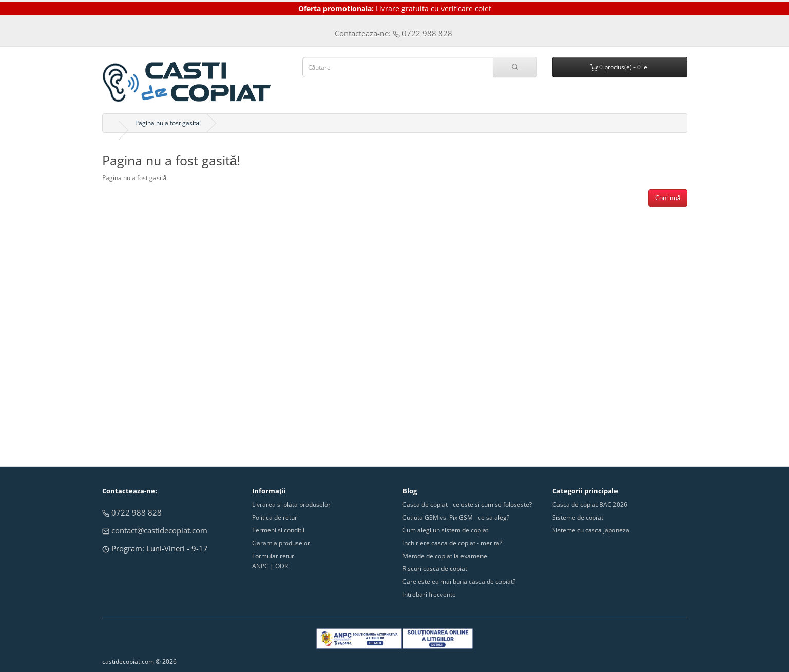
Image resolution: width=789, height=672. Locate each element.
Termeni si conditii (278, 530)
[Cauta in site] (515, 67)
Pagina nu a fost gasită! (168, 123)
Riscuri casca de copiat (435, 569)
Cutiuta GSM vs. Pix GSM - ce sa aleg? (456, 517)
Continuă (668, 198)
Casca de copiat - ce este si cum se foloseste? (467, 505)
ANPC (260, 566)
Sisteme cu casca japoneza (591, 530)
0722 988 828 (132, 512)
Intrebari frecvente (429, 594)
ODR (282, 566)
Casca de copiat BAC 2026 (590, 505)
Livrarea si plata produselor (291, 505)
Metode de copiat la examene (445, 556)
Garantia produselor (281, 543)
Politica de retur (275, 517)
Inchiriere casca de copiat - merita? (452, 543)
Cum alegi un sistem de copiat (445, 530)
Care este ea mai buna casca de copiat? (459, 581)
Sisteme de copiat (578, 517)
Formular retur (273, 556)
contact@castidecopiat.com (155, 530)
